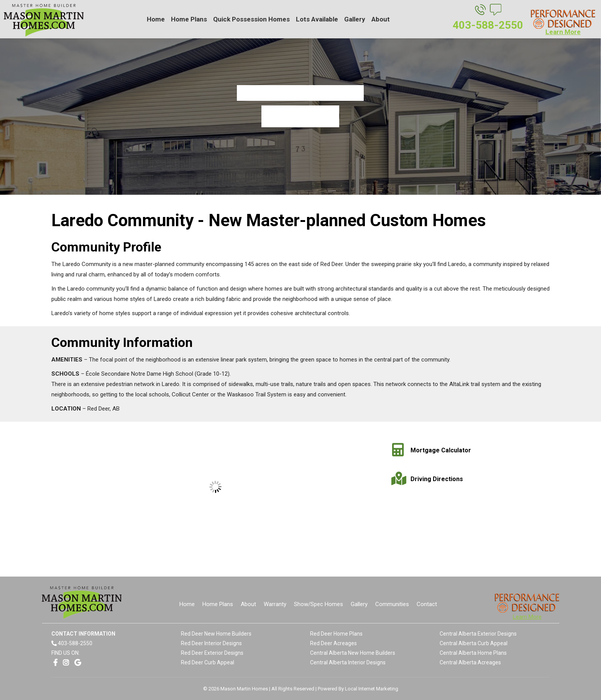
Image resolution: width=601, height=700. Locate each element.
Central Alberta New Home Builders (353, 653)
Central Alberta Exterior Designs (478, 634)
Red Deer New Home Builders (216, 634)
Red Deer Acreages (333, 643)
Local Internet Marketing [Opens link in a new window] (372, 689)
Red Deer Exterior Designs (212, 653)
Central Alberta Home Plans (473, 653)
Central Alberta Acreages (470, 662)
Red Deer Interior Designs (211, 643)
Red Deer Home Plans (336, 634)
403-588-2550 (75, 643)
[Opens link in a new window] (55, 663)
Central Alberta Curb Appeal (474, 643)
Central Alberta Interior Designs (348, 662)
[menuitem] (156, 19)
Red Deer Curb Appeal (208, 662)
